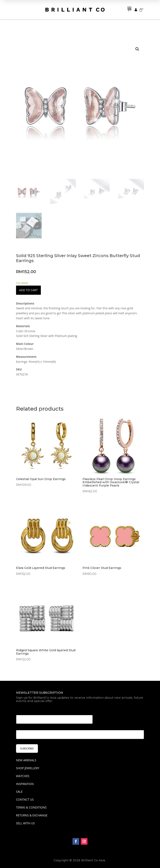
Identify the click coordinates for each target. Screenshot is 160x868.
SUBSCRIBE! (27, 746)
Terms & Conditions (31, 805)
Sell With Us (25, 821)
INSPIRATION (25, 782)
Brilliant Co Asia (93, 858)
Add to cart (28, 288)
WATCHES (23, 774)
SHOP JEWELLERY (28, 766)
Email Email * (27, 708)
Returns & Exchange (32, 813)
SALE (19, 789)
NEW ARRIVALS (26, 758)
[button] (137, 47)
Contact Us (25, 797)
